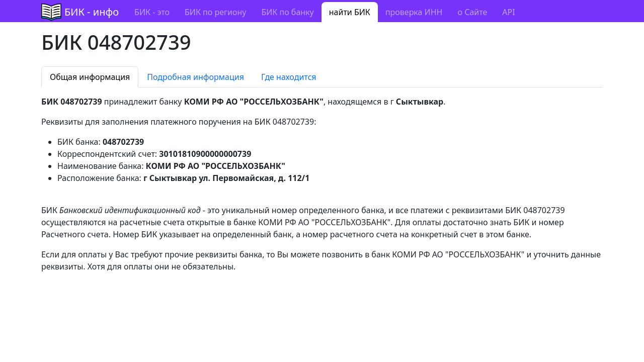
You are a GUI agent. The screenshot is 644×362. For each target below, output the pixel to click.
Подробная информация (195, 77)
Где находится (289, 77)
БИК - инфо (92, 12)
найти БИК (350, 12)
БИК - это (152, 12)
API (508, 12)
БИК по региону (215, 12)
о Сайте (472, 12)
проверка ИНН (414, 12)
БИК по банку (287, 12)
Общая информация (90, 77)
